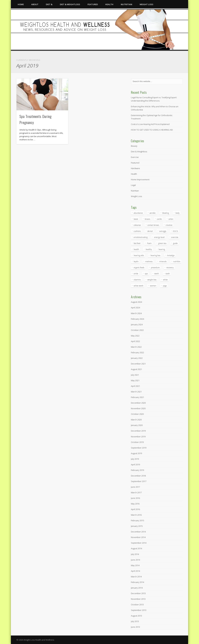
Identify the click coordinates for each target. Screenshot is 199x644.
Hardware (135, 168)
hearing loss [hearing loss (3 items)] (155, 255)
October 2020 (137, 414)
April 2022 (135, 341)
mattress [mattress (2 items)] (149, 261)
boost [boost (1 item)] (136, 219)
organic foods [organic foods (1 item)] (139, 268)
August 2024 (136, 302)
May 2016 (135, 504)
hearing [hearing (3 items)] (162, 249)
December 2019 (138, 431)
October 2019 (137, 442)
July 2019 (135, 459)
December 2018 (138, 476)
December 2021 (138, 364)
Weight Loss (146, 4)
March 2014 (136, 577)
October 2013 (137, 605)
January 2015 (137, 526)
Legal (133, 185)
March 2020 (136, 420)
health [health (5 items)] (136, 249)
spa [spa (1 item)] (146, 274)
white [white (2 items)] (165, 280)
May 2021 (135, 380)
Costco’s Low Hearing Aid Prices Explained (150, 124)
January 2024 (137, 324)
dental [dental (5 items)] (150, 231)
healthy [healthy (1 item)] (149, 249)
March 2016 (136, 515)
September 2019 (139, 448)
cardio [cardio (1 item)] (159, 219)
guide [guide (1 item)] (175, 243)
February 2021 (137, 397)
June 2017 (135, 487)
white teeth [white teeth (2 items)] (139, 286)
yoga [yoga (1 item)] (165, 286)
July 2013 (135, 621)
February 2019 (137, 470)
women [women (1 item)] (153, 286)
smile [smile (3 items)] (136, 274)
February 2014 (137, 582)
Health (109, 4)
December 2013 (138, 593)
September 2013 (139, 610)
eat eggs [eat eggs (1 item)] (163, 231)
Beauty (134, 146)
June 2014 (135, 560)
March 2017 (136, 492)
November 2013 (138, 599)
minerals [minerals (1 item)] (163, 261)
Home (21, 4)
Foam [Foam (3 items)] (149, 243)
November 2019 (138, 437)
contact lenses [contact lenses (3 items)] (153, 225)
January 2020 (137, 425)
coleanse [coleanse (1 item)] (137, 225)
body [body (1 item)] (178, 213)
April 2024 (135, 308)
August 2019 (136, 453)
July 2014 (135, 554)
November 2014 (138, 537)
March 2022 (136, 347)
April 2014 (135, 571)
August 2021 (136, 369)
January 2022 (137, 358)
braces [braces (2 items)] (147, 219)
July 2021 (135, 375)
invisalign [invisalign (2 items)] (171, 255)
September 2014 (139, 543)
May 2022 (135, 336)
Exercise (135, 157)
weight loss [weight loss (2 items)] (152, 280)
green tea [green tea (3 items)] (162, 243)
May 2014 (135, 565)
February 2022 (137, 352)
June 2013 (135, 627)
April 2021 (135, 386)
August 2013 (136, 616)
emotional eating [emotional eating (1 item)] (141, 237)
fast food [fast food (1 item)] (137, 243)
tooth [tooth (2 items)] (168, 274)
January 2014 (137, 588)
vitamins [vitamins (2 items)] (137, 280)
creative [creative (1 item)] (169, 225)
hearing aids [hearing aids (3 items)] (139, 255)
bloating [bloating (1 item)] (166, 213)
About (35, 4)
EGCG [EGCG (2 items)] (175, 231)
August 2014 (136, 548)
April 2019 (135, 465)
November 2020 (138, 408)
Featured (93, 4)
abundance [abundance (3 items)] (138, 213)
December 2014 (138, 532)
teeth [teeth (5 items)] (157, 274)
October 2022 (137, 330)
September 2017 (139, 481)
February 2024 (137, 319)
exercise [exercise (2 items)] (175, 237)
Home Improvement (140, 179)
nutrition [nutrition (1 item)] (177, 261)
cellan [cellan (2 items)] (171, 219)
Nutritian (126, 4)
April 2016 (135, 509)
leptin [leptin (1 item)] (136, 261)
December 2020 (138, 403)
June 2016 (135, 498)
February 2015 (137, 520)
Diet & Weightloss (70, 4)
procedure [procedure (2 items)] (155, 268)
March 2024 (136, 313)
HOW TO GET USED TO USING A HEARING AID (152, 130)
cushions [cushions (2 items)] (137, 231)
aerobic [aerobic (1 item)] (153, 213)
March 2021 (136, 392)
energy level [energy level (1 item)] (159, 237)
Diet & (49, 4)
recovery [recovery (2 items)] (170, 268)
